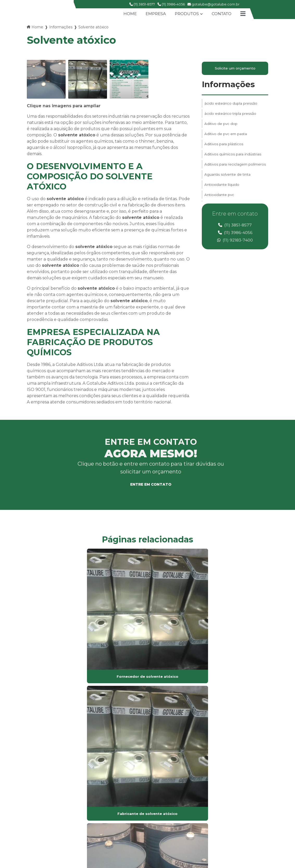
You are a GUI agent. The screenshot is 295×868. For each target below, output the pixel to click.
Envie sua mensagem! (222, 828)
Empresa (154, 14)
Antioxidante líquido (222, 197)
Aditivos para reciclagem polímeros (227, 173)
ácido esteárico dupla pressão (231, 105)
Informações (61, 27)
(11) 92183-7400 (235, 242)
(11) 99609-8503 (210, 809)
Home (128, 14)
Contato (223, 14)
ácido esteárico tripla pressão (231, 116)
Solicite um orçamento (235, 69)
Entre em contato (151, 485)
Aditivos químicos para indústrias (234, 160)
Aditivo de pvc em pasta (226, 138)
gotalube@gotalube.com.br (214, 4)
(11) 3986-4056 (171, 4)
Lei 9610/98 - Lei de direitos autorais (100, 724)
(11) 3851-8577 (142, 4)
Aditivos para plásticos (224, 149)
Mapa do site (125, 795)
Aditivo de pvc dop (221, 127)
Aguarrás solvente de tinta (228, 186)
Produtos (187, 14)
